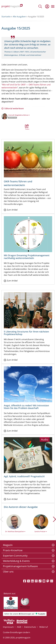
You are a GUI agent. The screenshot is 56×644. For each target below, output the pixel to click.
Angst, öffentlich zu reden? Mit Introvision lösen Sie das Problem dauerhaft (26, 407)
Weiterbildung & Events (16, 561)
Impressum (8, 627)
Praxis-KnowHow (13, 550)
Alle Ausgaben (19, 17)
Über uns (8, 572)
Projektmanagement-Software (20, 566)
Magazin (8, 545)
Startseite (6, 17)
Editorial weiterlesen (14, 108)
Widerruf (43, 627)
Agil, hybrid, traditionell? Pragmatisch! (24, 476)
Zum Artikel (12, 210)
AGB (19, 627)
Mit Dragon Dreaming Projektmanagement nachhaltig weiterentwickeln (27, 257)
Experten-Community (15, 556)
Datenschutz (30, 627)
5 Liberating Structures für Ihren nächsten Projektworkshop (26, 333)
